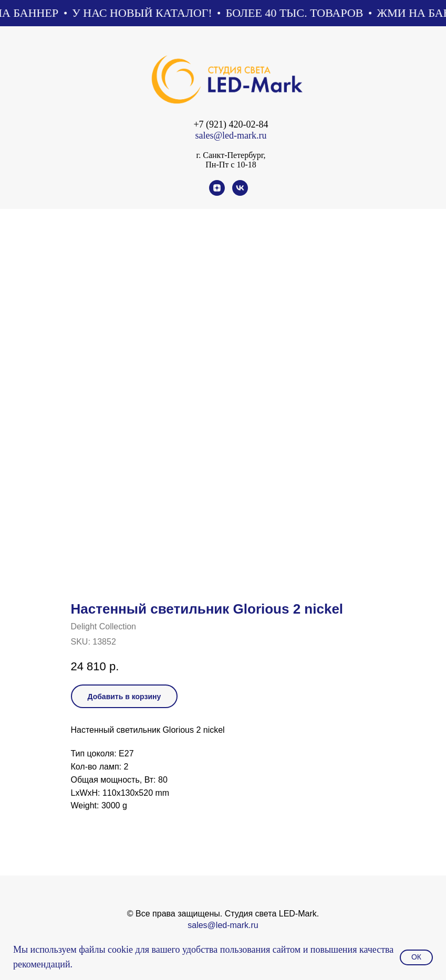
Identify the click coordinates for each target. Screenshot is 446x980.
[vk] (240, 193)
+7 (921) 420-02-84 (231, 124)
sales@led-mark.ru (231, 135)
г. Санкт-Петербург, (231, 155)
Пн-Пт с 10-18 (231, 165)
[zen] (217, 193)
